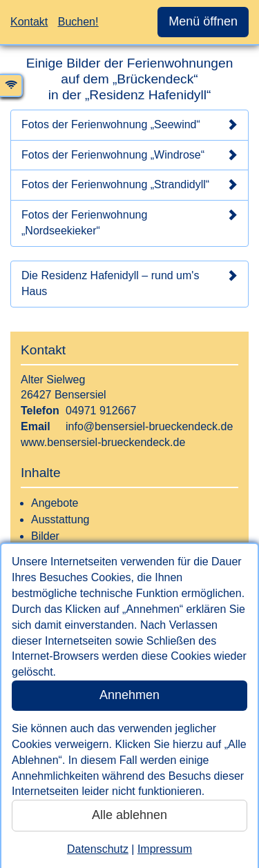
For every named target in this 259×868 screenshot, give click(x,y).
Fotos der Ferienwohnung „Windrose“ (129, 155)
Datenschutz (98, 849)
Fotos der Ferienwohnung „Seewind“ (129, 125)
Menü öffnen (203, 21)
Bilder (45, 536)
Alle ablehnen (129, 815)
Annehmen (129, 695)
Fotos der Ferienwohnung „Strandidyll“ (129, 185)
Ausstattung (60, 519)
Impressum (165, 849)
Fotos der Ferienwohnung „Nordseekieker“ (129, 222)
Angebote (55, 503)
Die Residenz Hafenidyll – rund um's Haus (129, 283)
